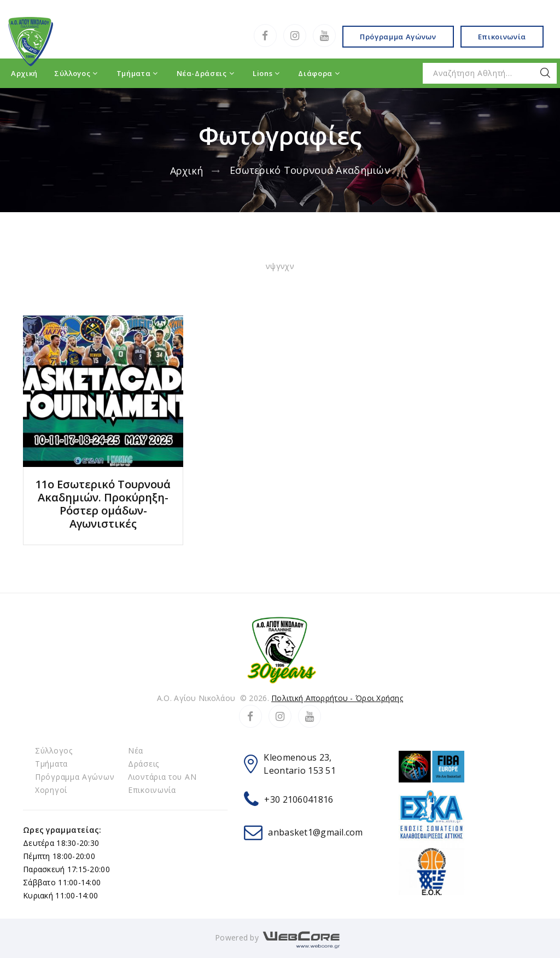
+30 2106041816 (299, 799)
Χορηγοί (51, 790)
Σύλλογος (55, 750)
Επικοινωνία (502, 37)
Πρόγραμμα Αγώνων (398, 37)
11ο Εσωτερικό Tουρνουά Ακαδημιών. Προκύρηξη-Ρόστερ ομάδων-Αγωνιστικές (103, 504)
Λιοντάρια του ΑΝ (162, 777)
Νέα (136, 750)
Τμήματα (51, 764)
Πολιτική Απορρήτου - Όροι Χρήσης (337, 698)
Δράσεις (144, 764)
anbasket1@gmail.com (315, 832)
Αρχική (187, 171)
